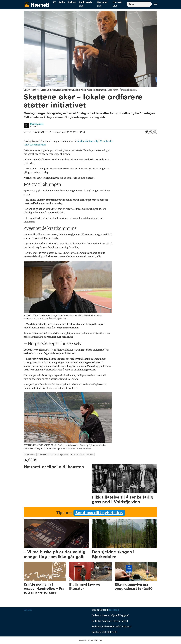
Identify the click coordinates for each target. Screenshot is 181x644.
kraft (90, 455)
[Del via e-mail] (155, 132)
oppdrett (43, 455)
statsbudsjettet (59, 455)
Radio (62, 2)
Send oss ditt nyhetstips (99, 513)
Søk (127, 2)
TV (54, 2)
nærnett (30, 455)
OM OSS (28, 610)
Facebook (114, 610)
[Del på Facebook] (147, 132)
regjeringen (78, 455)
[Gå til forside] (37, 4)
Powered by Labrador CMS (90, 640)
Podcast (72, 2)
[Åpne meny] (156, 4)
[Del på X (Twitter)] (151, 132)
